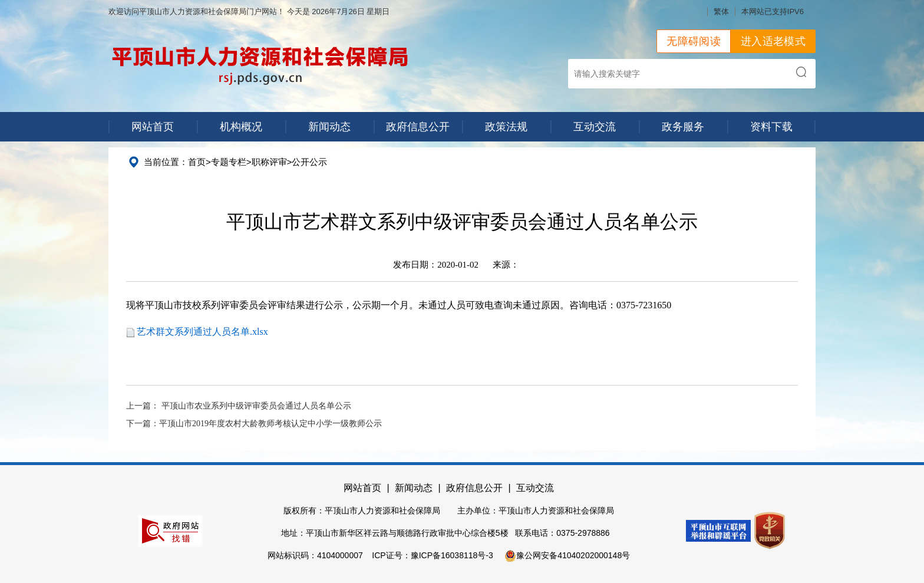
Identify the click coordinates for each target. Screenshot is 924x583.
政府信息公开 (418, 127)
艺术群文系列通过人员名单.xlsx (202, 332)
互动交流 (595, 127)
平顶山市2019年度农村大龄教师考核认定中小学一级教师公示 (270, 424)
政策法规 (506, 127)
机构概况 (241, 127)
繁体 (721, 11)
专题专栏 (229, 162)
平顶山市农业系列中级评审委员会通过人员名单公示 (256, 406)
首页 (197, 162)
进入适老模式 (773, 41)
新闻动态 (329, 127)
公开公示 (309, 162)
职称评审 (269, 162)
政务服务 (683, 127)
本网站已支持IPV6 (773, 11)
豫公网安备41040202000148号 (567, 555)
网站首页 (153, 127)
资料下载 (771, 127)
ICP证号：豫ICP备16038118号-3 (432, 555)
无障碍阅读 (694, 41)
